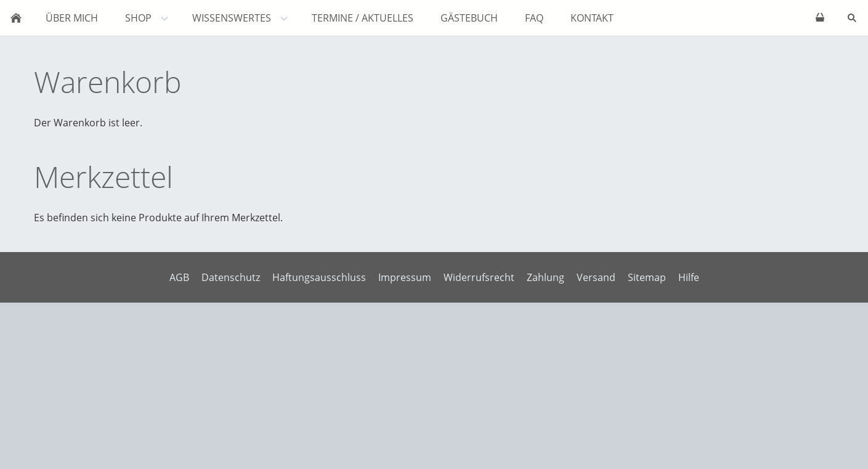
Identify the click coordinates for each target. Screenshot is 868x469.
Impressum (405, 277)
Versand (596, 277)
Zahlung (546, 277)
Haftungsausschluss (319, 277)
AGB (179, 277)
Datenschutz (231, 277)
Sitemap (647, 277)
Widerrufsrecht (479, 277)
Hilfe (689, 277)
